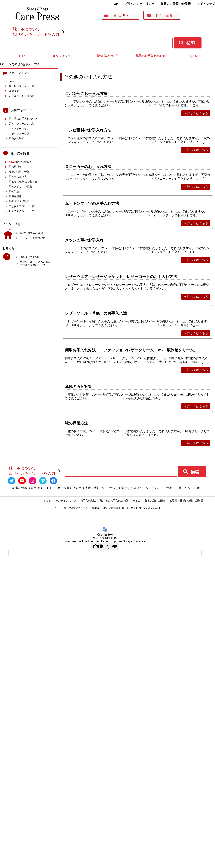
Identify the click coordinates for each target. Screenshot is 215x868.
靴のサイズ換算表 (19, 201)
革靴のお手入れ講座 (31, 233)
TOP (115, 4)
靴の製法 (14, 191)
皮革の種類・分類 (19, 172)
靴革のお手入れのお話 (151, 56)
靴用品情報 (15, 196)
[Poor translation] (112, 547)
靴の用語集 (15, 167)
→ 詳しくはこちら (196, 113)
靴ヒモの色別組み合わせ (23, 181)
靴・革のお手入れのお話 (23, 119)
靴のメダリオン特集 (20, 186)
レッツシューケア (19, 133)
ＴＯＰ (47, 501)
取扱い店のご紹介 (155, 501)
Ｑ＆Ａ (136, 501)
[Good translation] (98, 547)
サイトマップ (206, 4)
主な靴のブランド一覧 (22, 206)
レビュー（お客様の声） (23, 96)
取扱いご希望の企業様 (176, 4)
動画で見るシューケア (22, 211)
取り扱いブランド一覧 (22, 86)
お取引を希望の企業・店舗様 (186, 501)
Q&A (193, 56)
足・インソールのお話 (22, 124)
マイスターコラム (19, 129)
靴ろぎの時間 (17, 138)
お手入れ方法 (88, 501)
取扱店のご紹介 (108, 56)
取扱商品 (14, 91)
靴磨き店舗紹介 (21, 162)
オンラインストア (65, 56)
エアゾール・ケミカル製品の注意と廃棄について (35, 263)
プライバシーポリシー (139, 4)
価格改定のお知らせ (31, 257)
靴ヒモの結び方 (18, 177)
